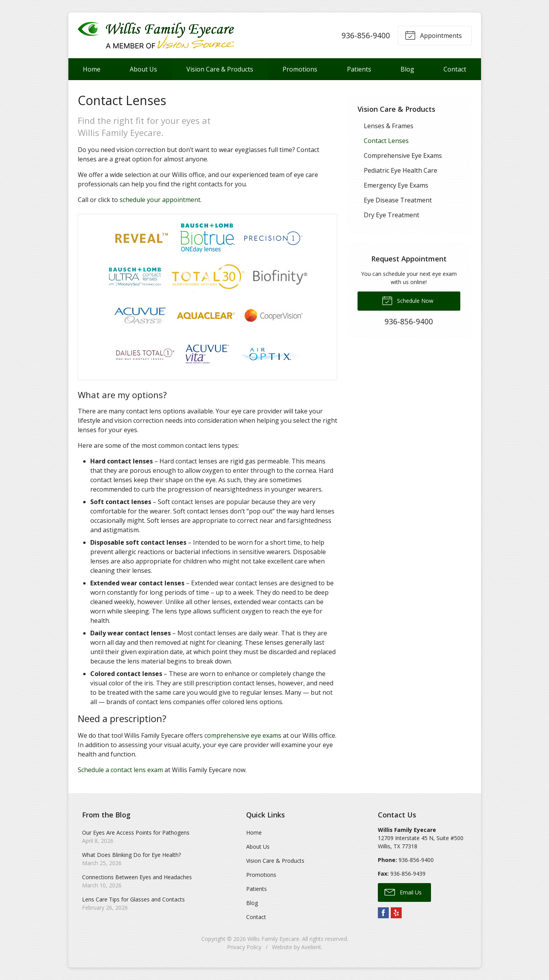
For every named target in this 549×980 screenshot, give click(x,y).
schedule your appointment (160, 200)
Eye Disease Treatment (398, 200)
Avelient (311, 947)
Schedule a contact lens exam (120, 770)
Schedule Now (408, 300)
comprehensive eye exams (243, 735)
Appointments (433, 35)
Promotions (300, 69)
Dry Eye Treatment (392, 215)
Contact (455, 69)
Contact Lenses (386, 141)
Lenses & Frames (389, 126)
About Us (143, 69)
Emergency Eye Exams (396, 185)
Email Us (403, 892)
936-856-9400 (366, 35)
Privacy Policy (244, 947)
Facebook (383, 913)
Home (92, 69)
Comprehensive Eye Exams (403, 156)
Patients (359, 69)
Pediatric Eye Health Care (401, 170)
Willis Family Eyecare (273, 939)
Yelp (396, 913)
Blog (407, 69)
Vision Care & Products (220, 69)
